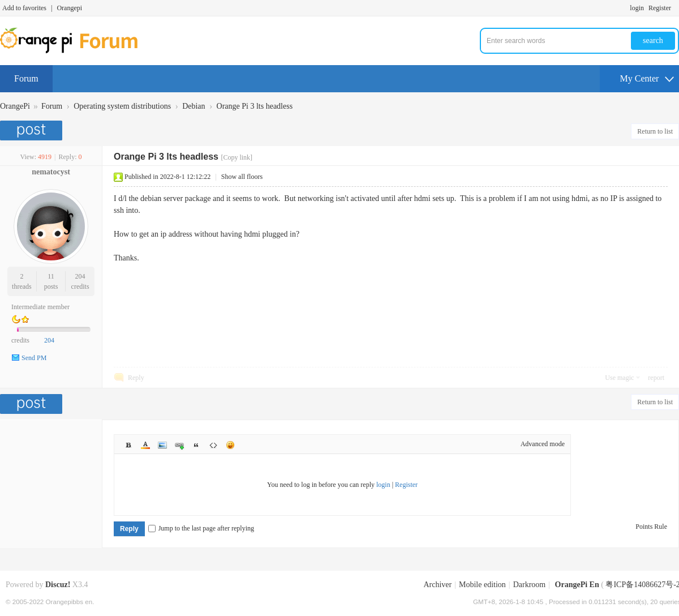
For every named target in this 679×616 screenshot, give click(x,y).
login (637, 8)
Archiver (437, 585)
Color (145, 445)
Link (179, 445)
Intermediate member (40, 307)
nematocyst (51, 172)
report (656, 378)
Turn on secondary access (676, 8)
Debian (194, 106)
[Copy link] (237, 157)
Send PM (34, 358)
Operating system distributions (122, 106)
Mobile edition (482, 585)
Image (162, 445)
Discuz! (58, 585)
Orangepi (69, 8)
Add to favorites (24, 8)
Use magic (619, 378)
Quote (196, 445)
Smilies (230, 445)
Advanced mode (543, 444)
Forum (26, 78)
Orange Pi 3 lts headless (255, 106)
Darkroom (530, 585)
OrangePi (15, 106)
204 (80, 276)
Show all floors (242, 177)
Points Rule (651, 527)
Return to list (655, 131)
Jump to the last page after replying (201, 528)
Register (660, 8)
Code (213, 445)
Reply (136, 378)
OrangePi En (577, 585)
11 (51, 276)
